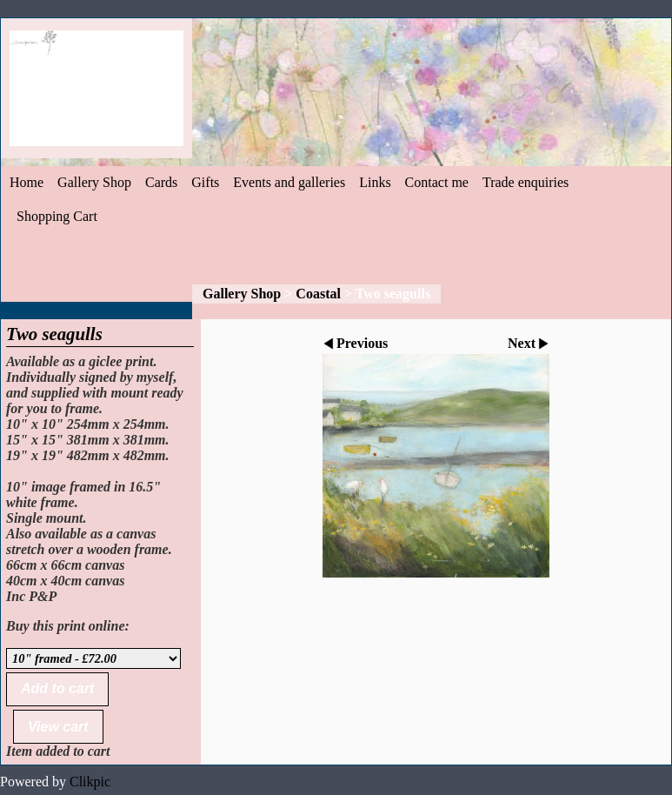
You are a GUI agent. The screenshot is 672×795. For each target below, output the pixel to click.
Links (375, 182)
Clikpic (90, 782)
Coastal (318, 294)
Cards (161, 182)
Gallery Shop (94, 182)
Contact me (437, 182)
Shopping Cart (57, 216)
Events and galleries (289, 182)
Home (27, 182)
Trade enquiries (526, 182)
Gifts (205, 182)
